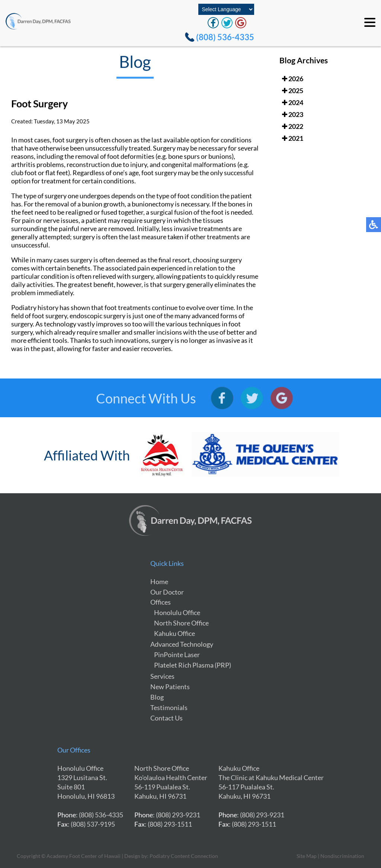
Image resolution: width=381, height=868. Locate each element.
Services (162, 676)
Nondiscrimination (342, 856)
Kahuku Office (175, 633)
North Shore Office (181, 623)
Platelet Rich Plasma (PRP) (193, 665)
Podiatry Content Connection (184, 856)
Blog (157, 697)
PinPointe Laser (177, 655)
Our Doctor (167, 592)
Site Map (307, 856)
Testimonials (169, 707)
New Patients (170, 687)
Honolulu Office (177, 612)
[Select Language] (226, 9)
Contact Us (167, 718)
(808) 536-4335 (225, 37)
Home (159, 582)
